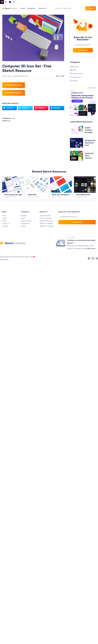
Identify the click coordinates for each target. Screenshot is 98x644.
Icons (10, 76)
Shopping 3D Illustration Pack (90, 143)
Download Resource (14, 85)
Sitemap (21, 256)
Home (4, 76)
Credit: (7, 121)
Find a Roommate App (13, 195)
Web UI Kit (32, 195)
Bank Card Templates (61, 195)
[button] (91, 8)
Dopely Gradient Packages (89, 130)
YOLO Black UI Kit (83, 195)
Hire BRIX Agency (90, 248)
